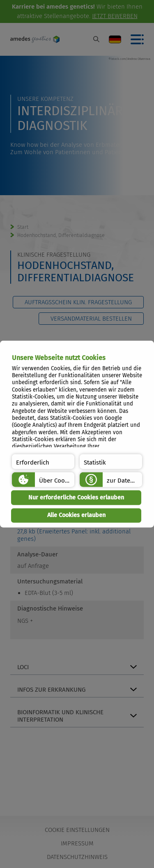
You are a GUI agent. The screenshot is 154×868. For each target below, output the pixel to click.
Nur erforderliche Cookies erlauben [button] (76, 498)
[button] (43, 462)
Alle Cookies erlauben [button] (76, 515)
